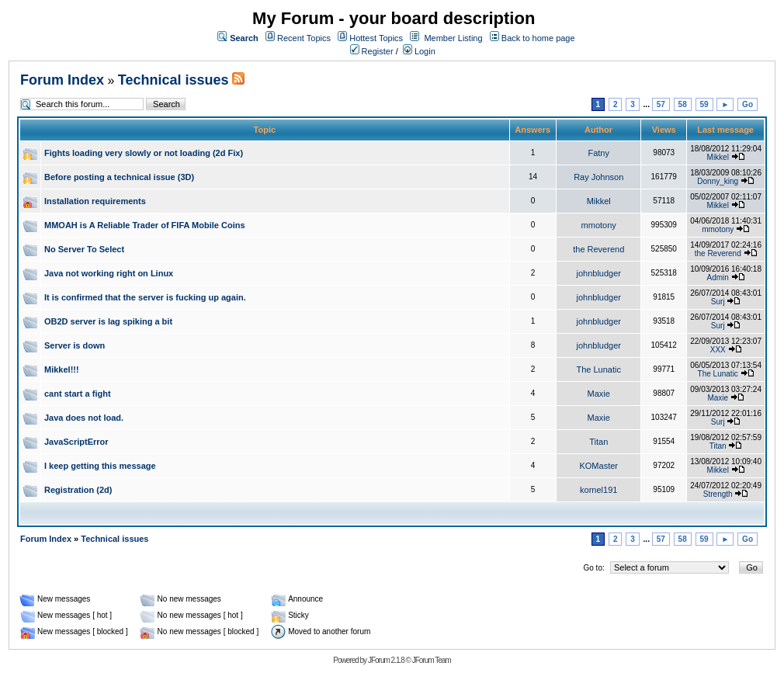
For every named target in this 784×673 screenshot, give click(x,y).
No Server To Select (84, 249)
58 (683, 104)
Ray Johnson (598, 177)
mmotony (599, 225)
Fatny (598, 153)
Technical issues (173, 80)
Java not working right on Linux (109, 273)
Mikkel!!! (62, 369)
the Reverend (598, 249)
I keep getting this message (100, 466)
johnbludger (598, 273)
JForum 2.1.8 (386, 660)
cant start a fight (78, 394)
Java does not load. (84, 418)
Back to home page (538, 38)
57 (661, 104)
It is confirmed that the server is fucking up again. (145, 297)
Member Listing (453, 38)
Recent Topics (304, 38)
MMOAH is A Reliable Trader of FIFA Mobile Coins (145, 225)
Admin (718, 278)
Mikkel (718, 157)
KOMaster (598, 466)
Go (748, 104)
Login (419, 51)
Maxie (599, 394)
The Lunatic (598, 369)
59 (704, 104)
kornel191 (598, 490)
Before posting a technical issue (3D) (119, 177)
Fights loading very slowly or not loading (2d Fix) (144, 153)
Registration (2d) (78, 490)
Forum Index (62, 80)
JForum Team (432, 660)
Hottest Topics (376, 38)
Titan (598, 442)
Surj (718, 302)
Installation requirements (95, 201)
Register (372, 51)
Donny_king (718, 181)
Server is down (75, 345)
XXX (718, 350)
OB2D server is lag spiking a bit (108, 321)
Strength (718, 494)
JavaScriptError (76, 442)
